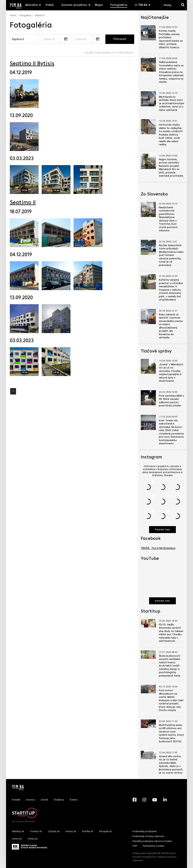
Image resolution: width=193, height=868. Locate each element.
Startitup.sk (18, 831)
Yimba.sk (33, 839)
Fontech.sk (36, 831)
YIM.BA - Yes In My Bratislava (158, 548)
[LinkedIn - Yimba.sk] (165, 800)
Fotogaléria (119, 5)
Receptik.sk (105, 831)
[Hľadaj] (184, 5)
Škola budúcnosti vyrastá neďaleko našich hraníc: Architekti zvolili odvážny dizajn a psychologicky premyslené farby (170, 666)
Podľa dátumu (125, 53)
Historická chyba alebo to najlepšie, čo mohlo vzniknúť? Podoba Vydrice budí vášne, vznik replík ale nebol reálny (171, 135)
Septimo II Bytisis (32, 64)
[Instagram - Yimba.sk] (144, 800)
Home (13, 15)
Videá (50, 5)
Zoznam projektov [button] (74, 5)
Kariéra (74, 800)
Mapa (99, 5)
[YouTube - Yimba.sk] (155, 800)
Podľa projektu (104, 53)
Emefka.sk (88, 831)
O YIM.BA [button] (141, 5)
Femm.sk (17, 839)
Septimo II (23, 203)
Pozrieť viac (162, 530)
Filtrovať (120, 39)
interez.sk (71, 831)
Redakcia (59, 800)
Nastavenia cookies (154, 846)
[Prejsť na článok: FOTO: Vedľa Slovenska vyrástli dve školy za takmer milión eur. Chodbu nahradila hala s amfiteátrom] (148, 623)
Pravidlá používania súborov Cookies (152, 841)
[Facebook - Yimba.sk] (135, 800)
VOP (135, 846)
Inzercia (30, 800)
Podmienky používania (145, 831)
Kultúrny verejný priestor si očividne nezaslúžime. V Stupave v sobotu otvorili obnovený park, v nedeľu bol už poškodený (171, 290)
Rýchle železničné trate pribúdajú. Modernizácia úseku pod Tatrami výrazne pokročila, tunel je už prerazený (171, 255)
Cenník (44, 800)
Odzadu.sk (54, 831)
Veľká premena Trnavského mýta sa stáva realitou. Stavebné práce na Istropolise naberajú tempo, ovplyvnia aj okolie (171, 72)
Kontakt (16, 800)
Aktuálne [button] (32, 5)
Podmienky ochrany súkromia (148, 836)
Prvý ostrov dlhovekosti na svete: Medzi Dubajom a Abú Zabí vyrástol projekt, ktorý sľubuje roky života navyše (171, 700)
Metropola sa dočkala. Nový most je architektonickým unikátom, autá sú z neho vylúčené (172, 104)
